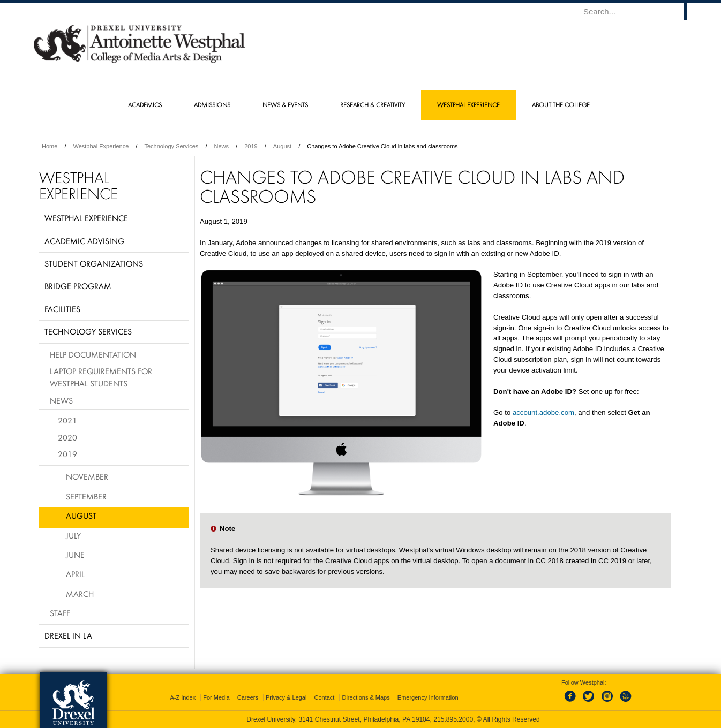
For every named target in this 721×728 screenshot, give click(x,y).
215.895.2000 (453, 719)
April (75, 574)
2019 (251, 146)
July (73, 535)
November (87, 476)
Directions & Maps (366, 697)
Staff (60, 613)
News (222, 146)
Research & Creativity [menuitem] (373, 105)
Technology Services (171, 146)
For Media (216, 697)
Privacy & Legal (286, 697)
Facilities (62, 309)
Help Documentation (93, 354)
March (80, 594)
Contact (325, 697)
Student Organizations (94, 263)
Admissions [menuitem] (212, 105)
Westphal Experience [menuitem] (468, 105)
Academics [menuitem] (145, 105)
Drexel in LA (68, 635)
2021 (67, 420)
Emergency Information (428, 697)
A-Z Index (183, 697)
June (75, 555)
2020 (67, 437)
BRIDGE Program (78, 286)
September (86, 496)
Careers (248, 697)
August (282, 146)
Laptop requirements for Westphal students (101, 377)
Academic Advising (84, 241)
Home (50, 146)
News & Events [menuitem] (285, 105)
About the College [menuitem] (561, 105)
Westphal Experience (101, 146)
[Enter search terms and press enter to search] (639, 11)
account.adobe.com (543, 412)
